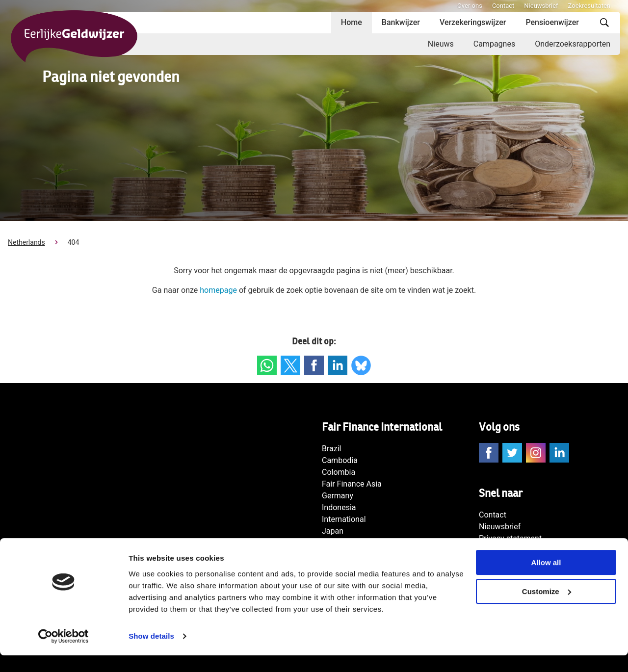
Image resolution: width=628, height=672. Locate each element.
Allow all (546, 579)
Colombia (339, 472)
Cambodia (340, 460)
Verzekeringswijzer (473, 22)
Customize (547, 608)
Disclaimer (497, 550)
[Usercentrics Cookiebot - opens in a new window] (64, 653)
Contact (503, 6)
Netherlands (26, 242)
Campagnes (494, 44)
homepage (218, 290)
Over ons (470, 6)
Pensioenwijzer (552, 22)
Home (352, 22)
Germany (338, 496)
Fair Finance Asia (352, 484)
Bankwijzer (401, 22)
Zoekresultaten (589, 6)
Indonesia (339, 507)
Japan (333, 531)
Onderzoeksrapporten (573, 44)
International (344, 519)
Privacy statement (510, 538)
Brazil (332, 449)
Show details (151, 653)
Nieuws (441, 44)
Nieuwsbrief (541, 6)
